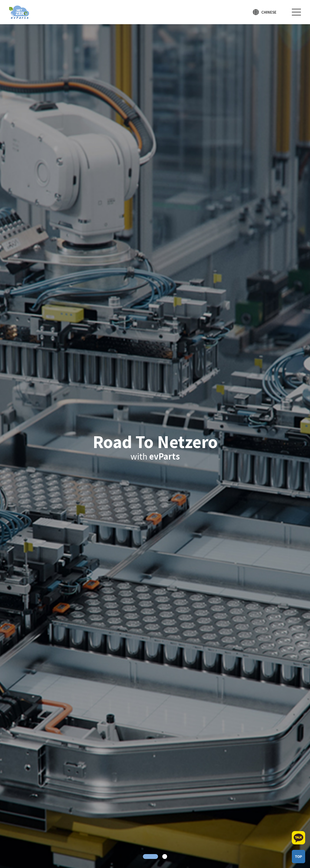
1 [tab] (150, 857)
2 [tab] (165, 857)
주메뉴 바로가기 (0, 0)
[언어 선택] (265, 12)
